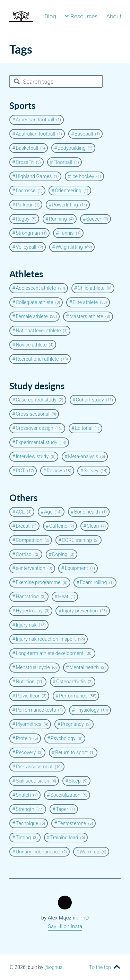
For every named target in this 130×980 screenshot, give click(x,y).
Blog (50, 16)
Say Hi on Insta (65, 926)
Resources (81, 16)
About (114, 16)
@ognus (53, 967)
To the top (100, 967)
